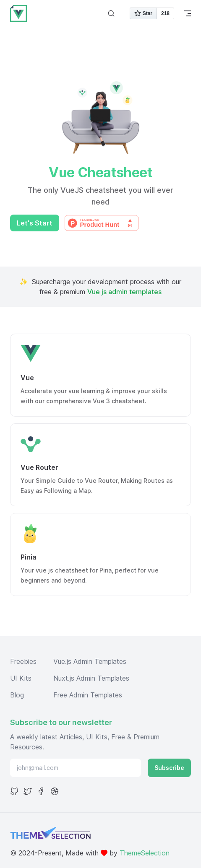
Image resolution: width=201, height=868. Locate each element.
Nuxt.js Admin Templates (91, 678)
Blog (17, 695)
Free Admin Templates (88, 695)
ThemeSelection (145, 853)
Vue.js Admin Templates (90, 661)
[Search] (111, 14)
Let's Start (35, 223)
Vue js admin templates (124, 292)
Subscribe (169, 768)
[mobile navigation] (188, 13)
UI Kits (21, 678)
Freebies (23, 661)
